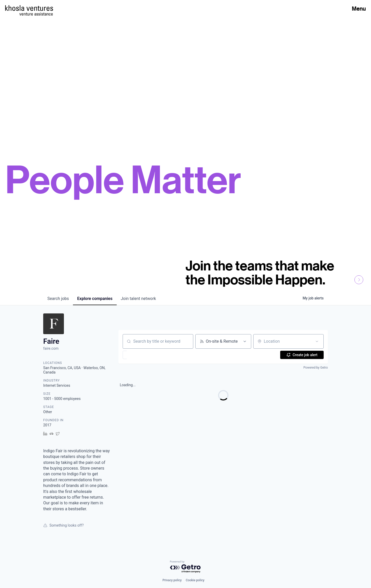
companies (95, 299)
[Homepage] (29, 8)
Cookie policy (195, 580)
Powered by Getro (316, 368)
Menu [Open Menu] (359, 9)
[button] (140, 355)
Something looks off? (63, 525)
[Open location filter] (317, 341)
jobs (58, 299)
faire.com (51, 348)
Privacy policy (172, 580)
